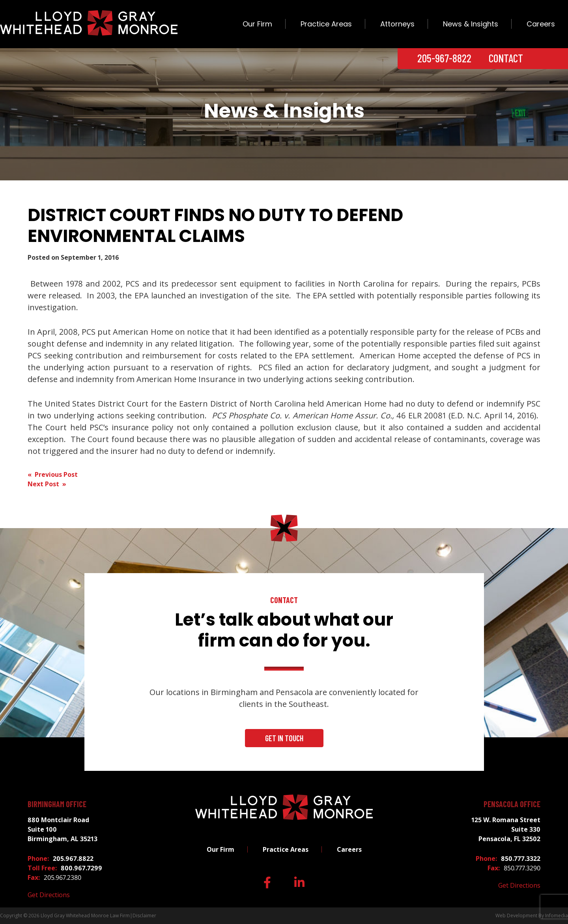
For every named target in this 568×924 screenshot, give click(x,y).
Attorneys (397, 24)
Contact (506, 58)
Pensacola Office (512, 804)
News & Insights (471, 24)
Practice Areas (326, 24)
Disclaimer (144, 916)
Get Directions (49, 895)
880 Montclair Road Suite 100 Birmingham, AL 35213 (63, 829)
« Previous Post (53, 474)
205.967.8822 (73, 858)
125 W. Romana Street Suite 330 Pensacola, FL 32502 (506, 829)
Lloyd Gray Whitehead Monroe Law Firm (85, 916)
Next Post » (47, 484)
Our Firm (257, 24)
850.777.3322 (521, 858)
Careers (541, 24)
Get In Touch (284, 738)
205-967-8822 (444, 58)
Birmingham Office (57, 804)
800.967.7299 (81, 868)
